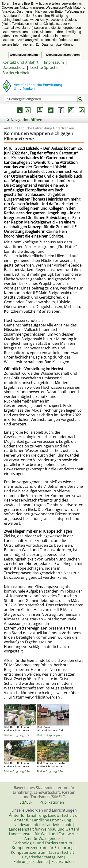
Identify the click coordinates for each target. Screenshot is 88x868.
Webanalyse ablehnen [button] (25, 55)
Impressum (54, 62)
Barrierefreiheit (16, 73)
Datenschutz (14, 67)
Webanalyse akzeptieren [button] (63, 55)
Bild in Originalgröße (17, 735)
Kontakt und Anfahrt (20, 62)
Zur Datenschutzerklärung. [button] (55, 44)
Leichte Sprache (44, 67)
